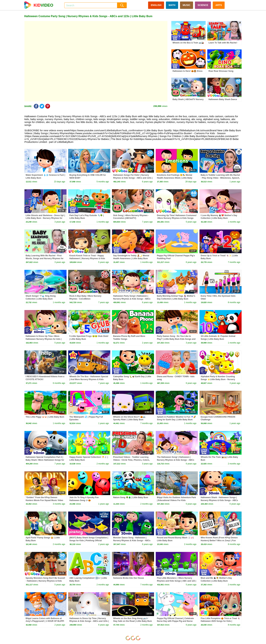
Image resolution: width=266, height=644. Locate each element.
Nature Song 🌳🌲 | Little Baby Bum (131, 497)
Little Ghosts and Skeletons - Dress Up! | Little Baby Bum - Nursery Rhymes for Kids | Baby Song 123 (45, 218)
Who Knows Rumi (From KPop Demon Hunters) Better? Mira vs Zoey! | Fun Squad (219, 541)
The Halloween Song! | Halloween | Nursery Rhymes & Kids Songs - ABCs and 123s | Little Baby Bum (176, 460)
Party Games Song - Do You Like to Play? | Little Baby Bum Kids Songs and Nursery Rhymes (176, 339)
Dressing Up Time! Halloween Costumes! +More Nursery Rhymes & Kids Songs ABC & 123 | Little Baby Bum (177, 218)
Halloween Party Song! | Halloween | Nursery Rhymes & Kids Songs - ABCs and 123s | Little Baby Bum (132, 299)
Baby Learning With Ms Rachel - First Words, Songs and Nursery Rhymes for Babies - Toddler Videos (45, 258)
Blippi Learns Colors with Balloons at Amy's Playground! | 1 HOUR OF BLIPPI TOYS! (45, 621)
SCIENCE (203, 5)
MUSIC (187, 5)
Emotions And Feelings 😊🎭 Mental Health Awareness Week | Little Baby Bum (175, 178)
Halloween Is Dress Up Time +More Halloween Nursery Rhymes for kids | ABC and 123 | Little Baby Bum (44, 339)
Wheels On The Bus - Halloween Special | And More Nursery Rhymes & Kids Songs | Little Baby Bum (89, 379)
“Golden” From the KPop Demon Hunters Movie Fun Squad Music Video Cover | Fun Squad (44, 500)
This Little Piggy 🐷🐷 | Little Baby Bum (45, 417)
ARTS (219, 5)
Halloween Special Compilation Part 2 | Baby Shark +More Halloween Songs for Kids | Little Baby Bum (45, 460)
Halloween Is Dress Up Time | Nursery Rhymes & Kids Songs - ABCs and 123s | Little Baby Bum (89, 621)
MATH (172, 5)
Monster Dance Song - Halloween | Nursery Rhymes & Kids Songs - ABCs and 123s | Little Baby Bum (132, 541)
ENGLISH (156, 5)
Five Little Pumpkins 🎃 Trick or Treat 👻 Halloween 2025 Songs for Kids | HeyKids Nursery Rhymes (220, 621)
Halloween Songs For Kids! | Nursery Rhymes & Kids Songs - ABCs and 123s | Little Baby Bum (133, 178)
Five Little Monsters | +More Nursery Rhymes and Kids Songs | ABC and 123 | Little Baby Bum (177, 581)
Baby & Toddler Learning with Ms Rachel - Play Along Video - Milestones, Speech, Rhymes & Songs (220, 178)
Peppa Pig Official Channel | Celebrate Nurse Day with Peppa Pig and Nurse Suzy (175, 621)
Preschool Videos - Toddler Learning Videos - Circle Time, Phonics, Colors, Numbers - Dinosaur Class (131, 460)
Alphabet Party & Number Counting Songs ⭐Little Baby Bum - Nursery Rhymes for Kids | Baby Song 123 (218, 379)
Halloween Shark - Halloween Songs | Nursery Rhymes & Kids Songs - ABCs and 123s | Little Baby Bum (219, 500)
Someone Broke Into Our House (129, 578)
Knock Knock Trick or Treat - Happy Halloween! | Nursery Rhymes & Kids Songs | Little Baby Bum (87, 258)
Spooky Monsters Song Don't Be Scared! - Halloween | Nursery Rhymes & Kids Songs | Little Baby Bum (45, 581)
